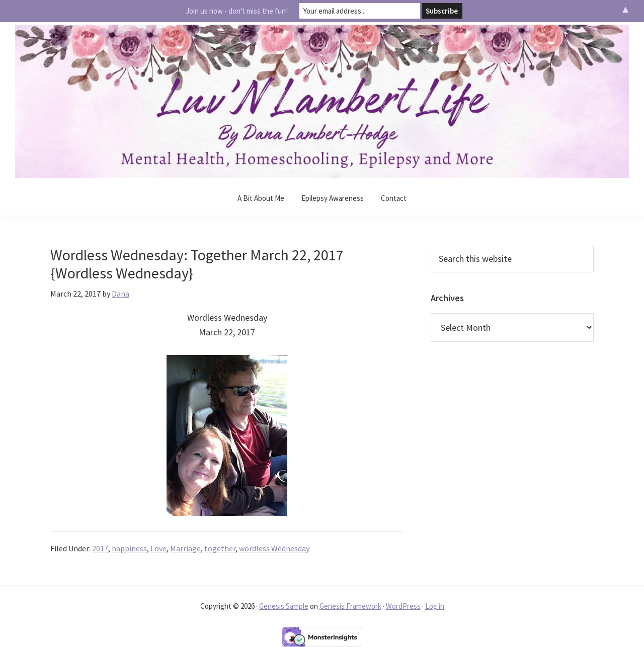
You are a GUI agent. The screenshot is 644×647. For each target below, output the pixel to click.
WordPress (403, 606)
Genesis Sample (284, 606)
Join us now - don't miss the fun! (237, 11)
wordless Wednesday (274, 548)
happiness (129, 548)
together (220, 548)
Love (158, 548)
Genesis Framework (350, 606)
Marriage (185, 548)
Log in (435, 606)
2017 (100, 548)
